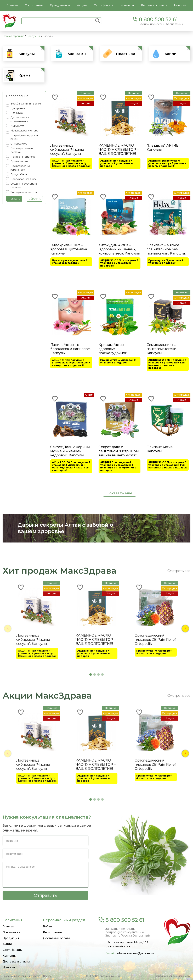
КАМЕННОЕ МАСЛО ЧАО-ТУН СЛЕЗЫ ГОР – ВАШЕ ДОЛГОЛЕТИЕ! (119, 150)
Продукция (60, 5)
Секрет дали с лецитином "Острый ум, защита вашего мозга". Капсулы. (119, 451)
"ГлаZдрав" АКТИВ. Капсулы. (163, 147)
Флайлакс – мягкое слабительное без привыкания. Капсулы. (166, 249)
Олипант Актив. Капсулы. (160, 449)
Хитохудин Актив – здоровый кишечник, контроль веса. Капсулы (119, 249)
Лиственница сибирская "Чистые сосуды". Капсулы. (67, 150)
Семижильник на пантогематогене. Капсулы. (162, 348)
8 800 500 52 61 (158, 19)
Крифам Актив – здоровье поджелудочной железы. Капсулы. (114, 348)
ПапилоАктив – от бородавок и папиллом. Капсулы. (71, 348)
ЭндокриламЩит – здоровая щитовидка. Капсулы (69, 249)
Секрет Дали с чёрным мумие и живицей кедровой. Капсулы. (70, 451)
